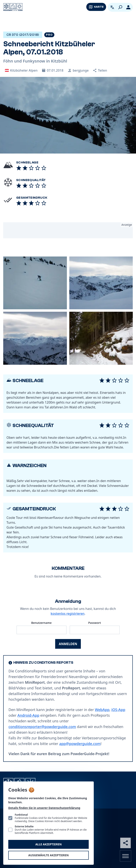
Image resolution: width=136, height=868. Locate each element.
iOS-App (118, 710)
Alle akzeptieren (48, 844)
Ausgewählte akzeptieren (48, 855)
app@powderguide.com (80, 744)
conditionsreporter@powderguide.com (42, 727)
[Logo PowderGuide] (13, 7)
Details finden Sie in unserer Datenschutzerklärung (44, 808)
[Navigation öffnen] (125, 856)
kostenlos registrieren (68, 614)
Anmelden (68, 644)
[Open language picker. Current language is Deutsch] (112, 7)
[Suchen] (120, 7)
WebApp (102, 710)
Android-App (28, 715)
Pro (49, 35)
